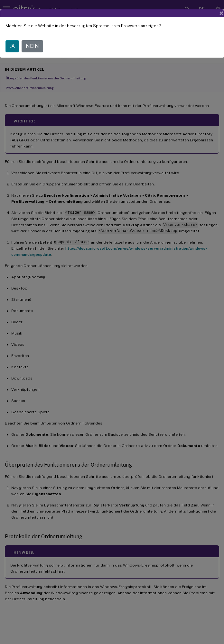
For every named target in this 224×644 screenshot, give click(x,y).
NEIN (32, 46)
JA (12, 46)
